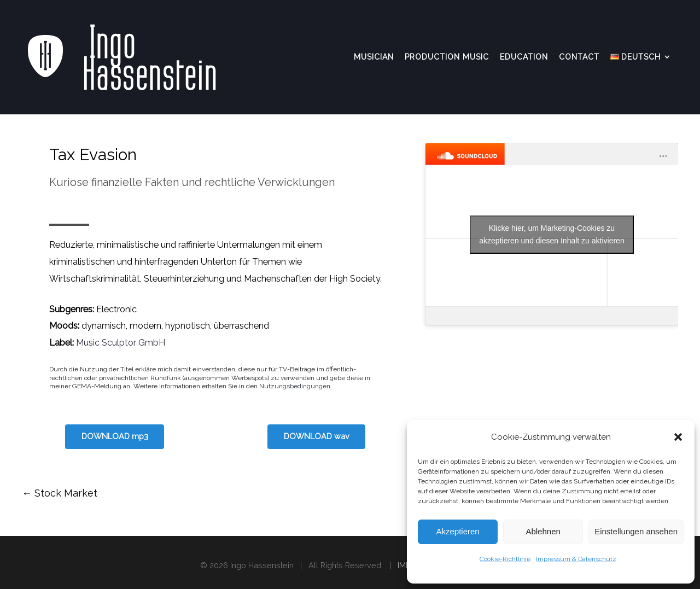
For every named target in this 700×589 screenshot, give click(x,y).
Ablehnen (543, 531)
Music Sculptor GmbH (121, 343)
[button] (678, 437)
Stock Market (60, 493)
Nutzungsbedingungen (295, 386)
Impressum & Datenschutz (576, 559)
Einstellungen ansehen (636, 531)
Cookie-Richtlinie (505, 559)
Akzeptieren (457, 531)
